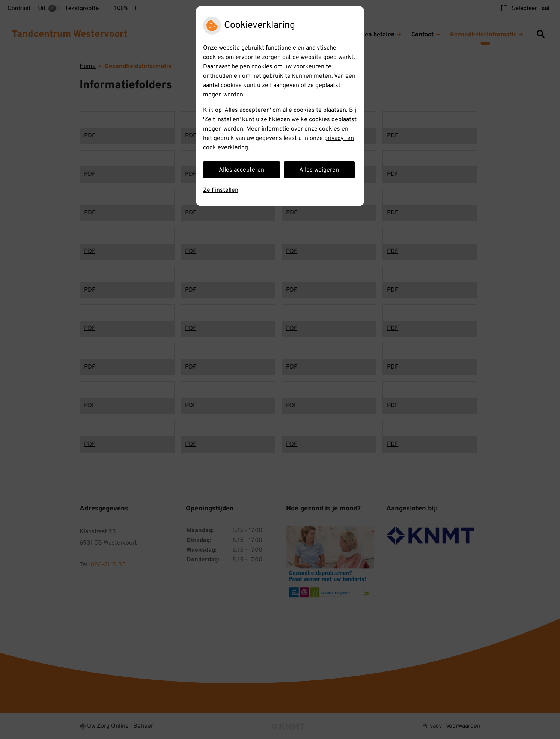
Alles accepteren (242, 170)
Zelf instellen (221, 190)
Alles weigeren (319, 170)
